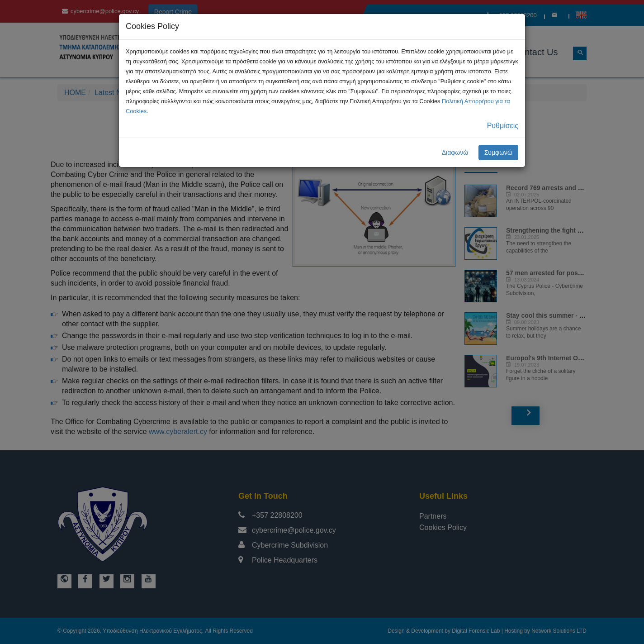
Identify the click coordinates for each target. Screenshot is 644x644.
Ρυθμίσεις (503, 126)
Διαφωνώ (455, 153)
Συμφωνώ (498, 153)
